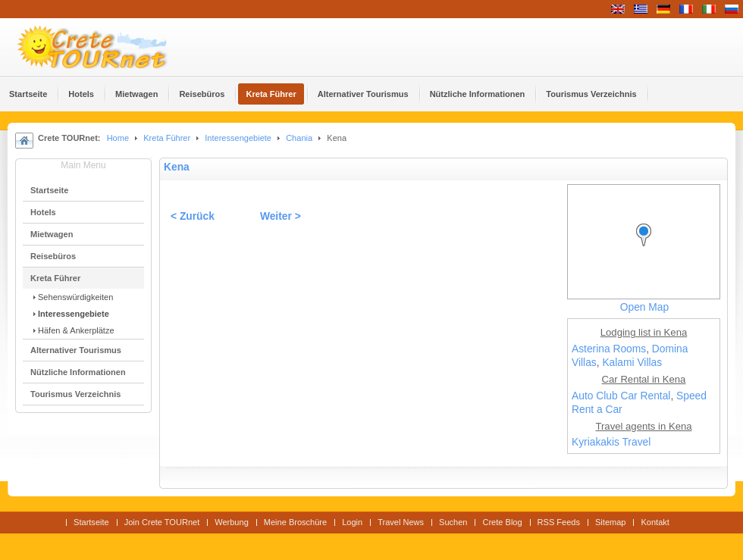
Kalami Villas (632, 363)
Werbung (232, 522)
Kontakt (655, 522)
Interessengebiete (238, 138)
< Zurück (193, 216)
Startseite (91, 522)
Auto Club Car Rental (621, 396)
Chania (299, 138)
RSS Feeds (559, 522)
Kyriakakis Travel (611, 442)
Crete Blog (502, 522)
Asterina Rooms (609, 349)
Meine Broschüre (295, 522)
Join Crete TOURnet (162, 522)
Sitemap (610, 522)
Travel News (401, 522)
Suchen (453, 522)
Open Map (644, 307)
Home (118, 138)
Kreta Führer (167, 138)
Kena (177, 167)
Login (352, 522)
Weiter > (281, 216)
